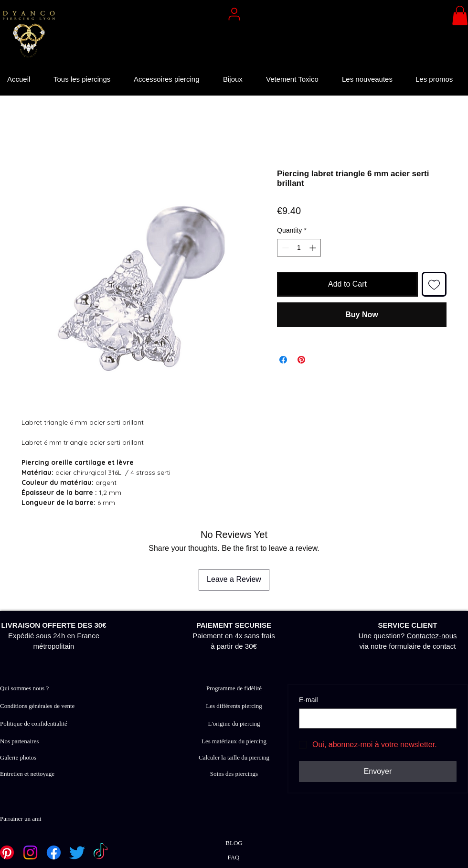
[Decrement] (284, 248)
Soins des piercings (234, 774)
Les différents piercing (234, 706)
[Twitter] (77, 852)
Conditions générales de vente (37, 706)
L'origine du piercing (234, 723)
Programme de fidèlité (234, 688)
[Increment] (314, 248)
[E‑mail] (375, 718)
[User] (234, 14)
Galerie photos (18, 757)
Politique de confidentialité (34, 723)
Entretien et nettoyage (27, 774)
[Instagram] (30, 852)
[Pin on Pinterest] (301, 360)
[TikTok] (101, 852)
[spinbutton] (299, 248)
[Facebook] (54, 852)
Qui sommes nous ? (24, 688)
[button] (460, 16)
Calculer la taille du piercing (234, 757)
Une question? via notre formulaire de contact (408, 636)
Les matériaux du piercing (234, 741)
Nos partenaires (19, 741)
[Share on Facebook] (283, 360)
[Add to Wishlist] (434, 284)
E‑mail (308, 700)
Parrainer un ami (21, 819)
